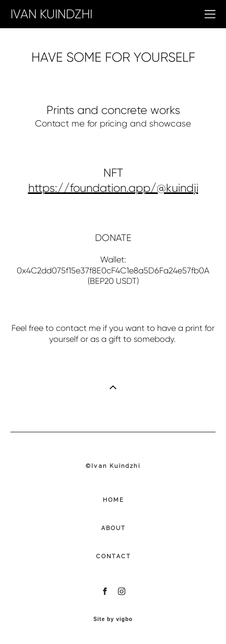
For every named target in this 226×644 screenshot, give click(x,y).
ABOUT (114, 528)
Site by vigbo (113, 619)
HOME (114, 500)
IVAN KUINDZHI (51, 14)
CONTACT (114, 556)
